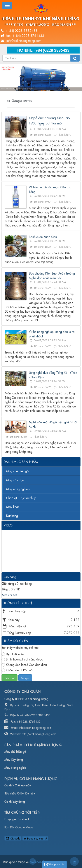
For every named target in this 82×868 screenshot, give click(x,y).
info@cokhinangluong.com (24, 40)
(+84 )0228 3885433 (52, 50)
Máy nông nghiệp (18, 489)
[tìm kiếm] (35, 101)
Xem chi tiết (9, 595)
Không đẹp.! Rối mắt (17, 670)
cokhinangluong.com (33, 861)
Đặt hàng (12, 515)
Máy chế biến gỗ (17, 471)
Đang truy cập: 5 (35, 838)
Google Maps (24, 827)
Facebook (24, 819)
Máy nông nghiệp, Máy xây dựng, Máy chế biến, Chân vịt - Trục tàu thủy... (17, 89)
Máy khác (13, 506)
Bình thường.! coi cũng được (22, 659)
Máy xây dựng (16, 480)
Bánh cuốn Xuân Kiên (43, 236)
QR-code (13, 838)
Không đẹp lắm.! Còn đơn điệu (24, 664)
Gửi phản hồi (54, 864)
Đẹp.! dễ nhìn (13, 654)
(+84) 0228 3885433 (22, 30)
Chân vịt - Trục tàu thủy (21, 498)
